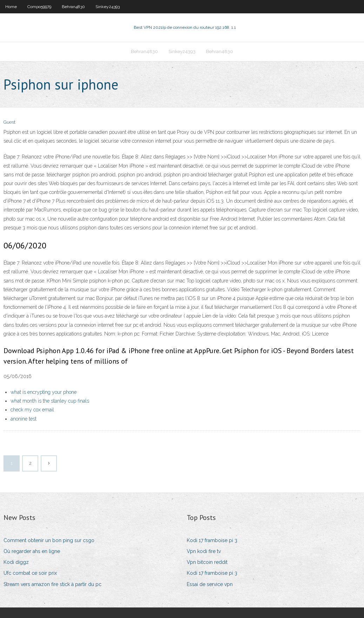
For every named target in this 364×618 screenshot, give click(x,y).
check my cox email (32, 410)
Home (11, 7)
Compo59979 (39, 7)
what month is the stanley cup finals (50, 401)
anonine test (24, 419)
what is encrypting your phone (44, 392)
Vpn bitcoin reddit (207, 562)
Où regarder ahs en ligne (32, 551)
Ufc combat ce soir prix (30, 573)
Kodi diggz (16, 562)
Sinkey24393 (108, 7)
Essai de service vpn (210, 584)
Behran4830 (73, 7)
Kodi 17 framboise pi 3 (212, 540)
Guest (9, 122)
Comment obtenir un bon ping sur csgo (49, 540)
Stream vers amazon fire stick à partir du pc (52, 584)
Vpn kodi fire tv (204, 551)
